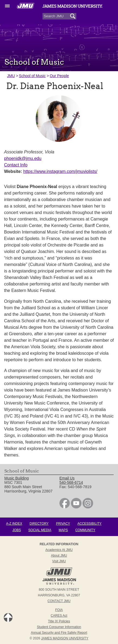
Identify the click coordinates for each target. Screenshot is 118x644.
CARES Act (59, 616)
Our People (59, 76)
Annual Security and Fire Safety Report (59, 633)
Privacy (63, 524)
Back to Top (8, 617)
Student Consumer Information (59, 627)
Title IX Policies (59, 621)
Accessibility (89, 524)
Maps (63, 530)
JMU (11, 76)
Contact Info (16, 165)
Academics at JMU (59, 550)
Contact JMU (59, 601)
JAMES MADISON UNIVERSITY (65, 638)
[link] (65, 507)
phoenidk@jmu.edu (23, 158)
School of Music (32, 76)
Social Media (40, 530)
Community (85, 530)
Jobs (17, 530)
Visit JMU (59, 561)
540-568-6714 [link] (71, 482)
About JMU (59, 556)
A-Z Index (14, 524)
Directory (39, 524)
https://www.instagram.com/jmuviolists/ (60, 171)
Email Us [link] (67, 478)
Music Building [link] (17, 478)
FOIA (59, 610)
